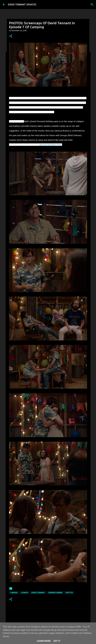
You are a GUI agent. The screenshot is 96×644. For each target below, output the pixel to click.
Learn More (44, 641)
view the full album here (50, 145)
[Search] (92, 5)
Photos (69, 593)
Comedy (25, 593)
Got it (57, 641)
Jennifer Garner (55, 593)
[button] (11, 36)
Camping (14, 593)
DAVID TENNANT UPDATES (22, 5)
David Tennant (38, 593)
